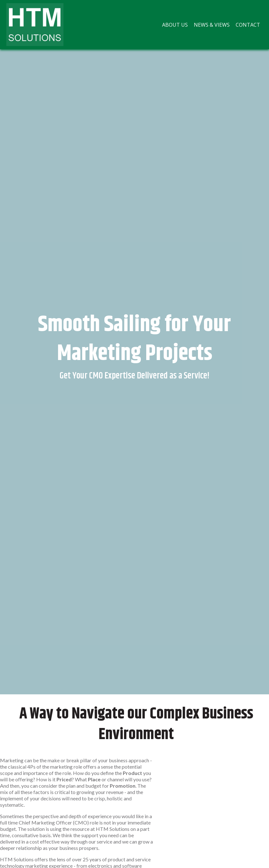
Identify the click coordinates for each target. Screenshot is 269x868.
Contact (248, 25)
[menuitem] (175, 25)
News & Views (212, 25)
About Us (175, 25)
